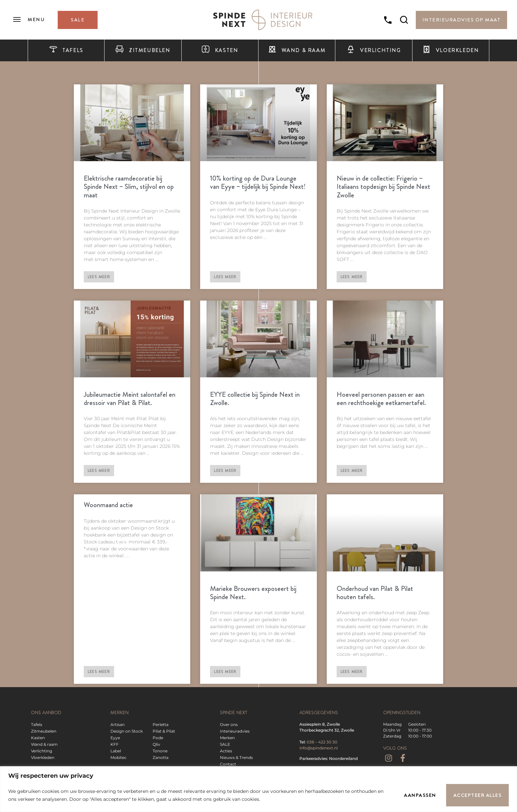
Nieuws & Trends (236, 757)
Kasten (220, 50)
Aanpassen (420, 795)
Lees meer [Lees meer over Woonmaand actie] (99, 672)
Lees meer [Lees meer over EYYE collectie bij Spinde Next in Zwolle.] (225, 471)
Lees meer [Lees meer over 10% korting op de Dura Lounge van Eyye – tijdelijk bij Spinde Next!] (225, 277)
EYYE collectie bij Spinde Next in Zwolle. (255, 399)
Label (116, 751)
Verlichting (374, 50)
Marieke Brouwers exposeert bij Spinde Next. (253, 593)
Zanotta (161, 757)
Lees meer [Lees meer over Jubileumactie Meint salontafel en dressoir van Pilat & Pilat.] (99, 471)
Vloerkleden (451, 50)
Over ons (229, 725)
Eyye (115, 738)
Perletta (161, 725)
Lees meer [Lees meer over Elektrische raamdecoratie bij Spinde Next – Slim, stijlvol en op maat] (99, 277)
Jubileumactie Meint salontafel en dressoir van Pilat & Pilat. (130, 399)
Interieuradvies (235, 731)
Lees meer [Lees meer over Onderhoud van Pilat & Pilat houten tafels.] (352, 672)
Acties (226, 751)
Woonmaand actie (108, 505)
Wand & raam (297, 50)
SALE (225, 744)
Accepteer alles (478, 795)
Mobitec (119, 757)
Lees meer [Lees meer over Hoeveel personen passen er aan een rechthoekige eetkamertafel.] (352, 471)
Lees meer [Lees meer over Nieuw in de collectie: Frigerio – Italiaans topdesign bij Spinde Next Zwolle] (352, 277)
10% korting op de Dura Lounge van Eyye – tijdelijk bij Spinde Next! (258, 182)
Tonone (160, 751)
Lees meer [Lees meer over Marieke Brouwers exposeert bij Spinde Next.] (225, 672)
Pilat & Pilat (164, 731)
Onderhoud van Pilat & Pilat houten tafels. (375, 593)
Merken (227, 738)
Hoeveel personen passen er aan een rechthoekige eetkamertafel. (381, 399)
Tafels (66, 50)
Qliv (156, 744)
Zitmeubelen (143, 50)
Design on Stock (127, 731)
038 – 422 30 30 (322, 742)
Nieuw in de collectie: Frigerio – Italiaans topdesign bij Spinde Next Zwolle (383, 187)
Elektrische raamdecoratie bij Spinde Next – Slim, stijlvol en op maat (129, 187)
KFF (115, 744)
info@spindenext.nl (319, 748)
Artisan (118, 725)
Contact (228, 764)
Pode (158, 738)
